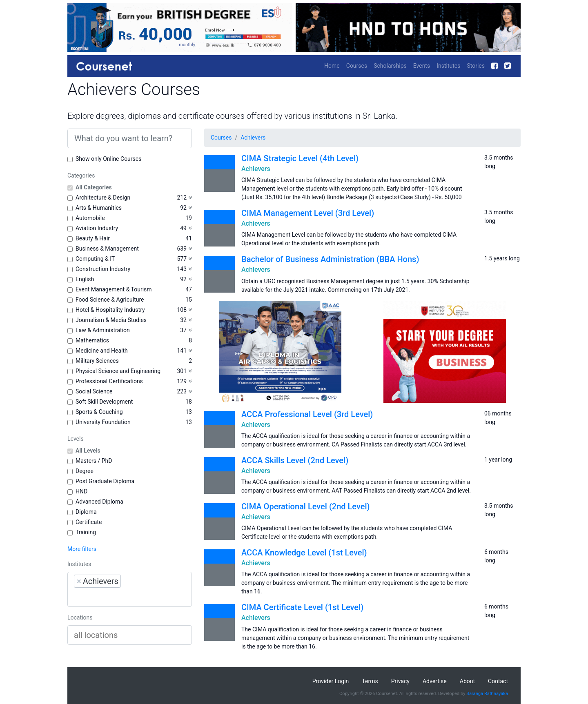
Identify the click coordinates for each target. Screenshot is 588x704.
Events (422, 66)
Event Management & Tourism (114, 289)
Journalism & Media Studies (111, 320)
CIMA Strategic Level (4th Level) (300, 158)
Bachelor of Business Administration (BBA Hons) (330, 259)
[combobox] (130, 589)
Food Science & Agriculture (110, 300)
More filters (82, 549)
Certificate (89, 522)
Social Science (94, 391)
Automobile (90, 218)
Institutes (448, 66)
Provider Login (331, 681)
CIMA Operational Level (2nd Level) (306, 506)
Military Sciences (97, 361)
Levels (76, 439)
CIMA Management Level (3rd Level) (308, 213)
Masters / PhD (94, 461)
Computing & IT (95, 259)
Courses (357, 66)
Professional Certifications (109, 381)
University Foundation (103, 422)
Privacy (400, 681)
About (467, 681)
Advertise (435, 681)
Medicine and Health (102, 351)
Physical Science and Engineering (118, 371)
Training (86, 532)
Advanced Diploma (99, 502)
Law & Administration (103, 330)
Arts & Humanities (99, 208)
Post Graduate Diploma (105, 481)
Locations (80, 617)
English (85, 279)
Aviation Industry (97, 228)
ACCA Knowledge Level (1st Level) (304, 553)
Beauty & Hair (93, 238)
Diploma (86, 512)
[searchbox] (126, 597)
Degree (85, 471)
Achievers (253, 138)
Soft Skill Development (104, 402)
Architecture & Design (103, 198)
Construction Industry (103, 269)
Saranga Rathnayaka (487, 694)
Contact (498, 681)
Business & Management (107, 249)
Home (332, 66)
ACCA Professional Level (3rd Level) (307, 414)
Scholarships (390, 66)
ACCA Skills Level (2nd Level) (295, 460)
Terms (370, 681)
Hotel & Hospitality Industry (110, 310)
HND (81, 491)
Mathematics (92, 340)
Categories (81, 175)
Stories (476, 66)
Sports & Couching (99, 412)
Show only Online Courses (108, 159)
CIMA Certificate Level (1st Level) (302, 607)
